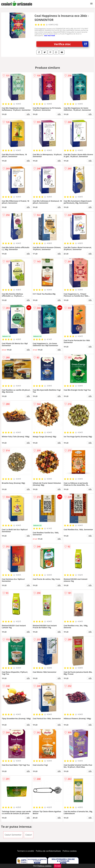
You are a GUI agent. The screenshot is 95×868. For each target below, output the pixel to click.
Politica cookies (70, 851)
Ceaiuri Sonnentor (13, 835)
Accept (58, 866)
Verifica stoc (71, 44)
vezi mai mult (49, 35)
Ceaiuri (29, 835)
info (28, 114)
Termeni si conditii (26, 851)
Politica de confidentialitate (48, 851)
